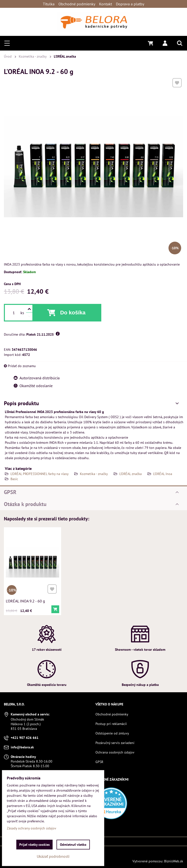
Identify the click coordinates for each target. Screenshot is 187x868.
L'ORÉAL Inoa (163, 474)
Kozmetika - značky (94, 474)
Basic (14, 479)
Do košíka (73, 313)
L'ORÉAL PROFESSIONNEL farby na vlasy (40, 474)
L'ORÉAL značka (131, 474)
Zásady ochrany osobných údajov (32, 828)
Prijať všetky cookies (34, 845)
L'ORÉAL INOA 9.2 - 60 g (26, 599)
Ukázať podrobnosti (53, 856)
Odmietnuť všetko (73, 845)
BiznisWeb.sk (174, 861)
